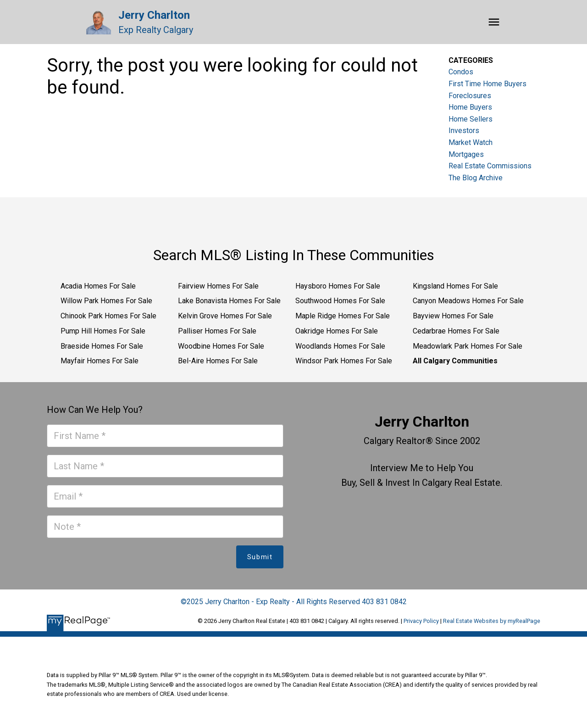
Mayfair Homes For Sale (100, 361)
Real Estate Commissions (490, 166)
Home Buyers (470, 107)
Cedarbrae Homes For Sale (456, 331)
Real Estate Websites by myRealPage (492, 621)
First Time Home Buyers (487, 84)
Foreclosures (470, 96)
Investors (464, 131)
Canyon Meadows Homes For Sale (468, 301)
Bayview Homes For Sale (453, 316)
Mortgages (466, 154)
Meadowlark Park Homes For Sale (468, 346)
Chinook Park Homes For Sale (108, 316)
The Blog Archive (476, 178)
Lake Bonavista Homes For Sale (229, 301)
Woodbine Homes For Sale (221, 346)
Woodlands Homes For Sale (340, 346)
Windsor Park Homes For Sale (344, 361)
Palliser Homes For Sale (217, 331)
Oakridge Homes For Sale (337, 331)
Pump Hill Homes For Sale (103, 331)
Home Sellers (471, 119)
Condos (461, 72)
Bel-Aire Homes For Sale (218, 361)
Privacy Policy (421, 621)
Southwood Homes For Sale (340, 301)
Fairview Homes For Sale (218, 286)
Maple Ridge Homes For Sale (343, 316)
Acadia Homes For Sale (98, 286)
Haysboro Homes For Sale (338, 286)
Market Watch (471, 142)
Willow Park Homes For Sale (106, 301)
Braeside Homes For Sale (102, 346)
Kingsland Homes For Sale (455, 286)
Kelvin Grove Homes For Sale (225, 316)
